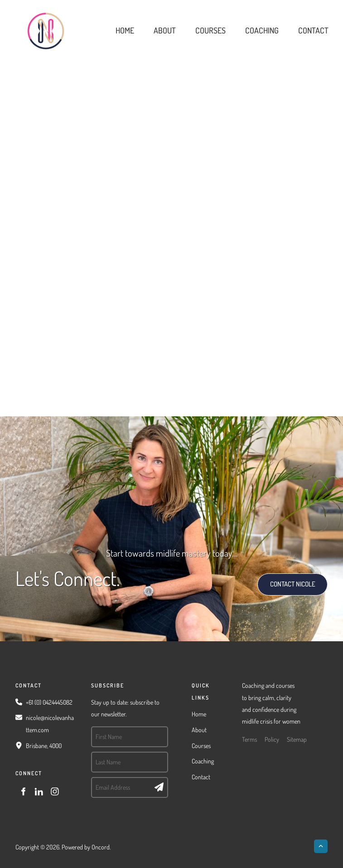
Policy (272, 739)
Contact (313, 30)
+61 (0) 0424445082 (49, 702)
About (165, 30)
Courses (210, 30)
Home (125, 30)
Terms (249, 739)
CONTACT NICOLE (283, 579)
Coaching (262, 30)
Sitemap (297, 739)
